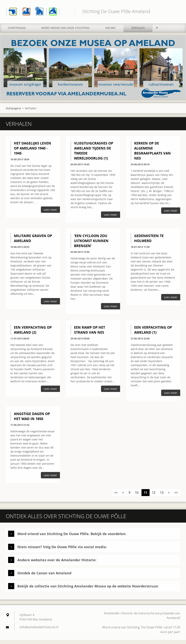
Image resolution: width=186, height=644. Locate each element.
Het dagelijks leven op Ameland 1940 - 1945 (32, 152)
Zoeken (176, 11)
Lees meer (50, 214)
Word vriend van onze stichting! (65, 32)
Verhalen (138, 32)
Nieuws (110, 32)
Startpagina (17, 32)
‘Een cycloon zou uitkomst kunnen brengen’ (91, 245)
